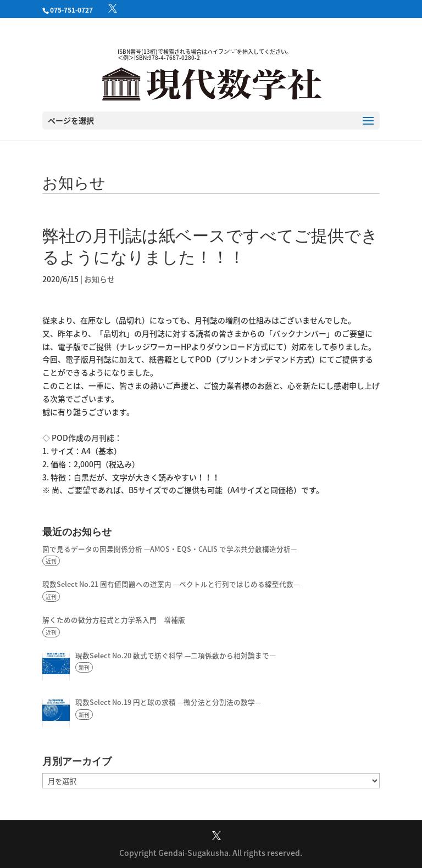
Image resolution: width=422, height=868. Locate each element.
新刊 (84, 667)
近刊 (51, 561)
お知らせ (99, 279)
